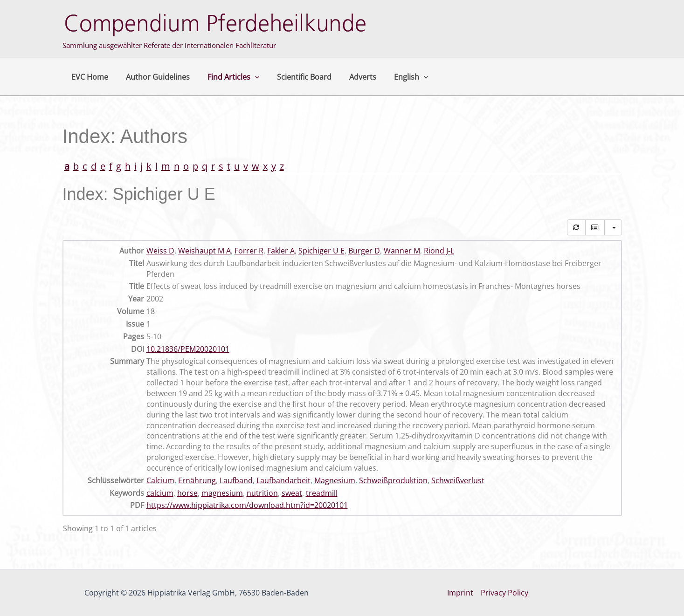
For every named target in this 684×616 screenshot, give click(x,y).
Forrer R (249, 251)
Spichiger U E (321, 251)
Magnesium (335, 480)
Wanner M (402, 251)
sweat (292, 493)
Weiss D (160, 251)
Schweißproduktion (393, 480)
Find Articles (227, 77)
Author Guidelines (154, 77)
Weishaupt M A (204, 251)
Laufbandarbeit (283, 480)
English (396, 77)
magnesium (222, 493)
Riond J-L (439, 251)
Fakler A (281, 251)
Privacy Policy (504, 593)
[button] (248, 77)
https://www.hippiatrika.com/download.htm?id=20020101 (247, 505)
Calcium (160, 480)
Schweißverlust (458, 480)
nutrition (262, 493)
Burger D (364, 251)
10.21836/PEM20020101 (188, 349)
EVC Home (88, 77)
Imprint (460, 593)
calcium (160, 493)
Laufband (236, 480)
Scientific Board (294, 77)
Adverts (350, 77)
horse (187, 493)
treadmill (322, 493)
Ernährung (197, 480)
